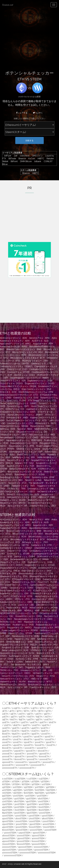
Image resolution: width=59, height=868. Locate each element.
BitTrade (12, 159)
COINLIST (47, 161)
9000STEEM (22, 830)
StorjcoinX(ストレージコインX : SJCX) (25, 472)
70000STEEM (8, 844)
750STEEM (31, 810)
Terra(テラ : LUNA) (33, 480)
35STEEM (50, 787)
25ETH (30, 714)
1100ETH (6, 737)
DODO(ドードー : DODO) (11, 383)
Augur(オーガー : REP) (43, 344)
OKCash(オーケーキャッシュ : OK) (32, 432)
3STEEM (25, 782)
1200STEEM (21, 816)
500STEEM (19, 807)
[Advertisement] (29, 40)
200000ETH (21, 762)
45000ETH (19, 757)
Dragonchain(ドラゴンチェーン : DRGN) (18, 386)
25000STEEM (38, 836)
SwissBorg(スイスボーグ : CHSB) (15, 477)
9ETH (48, 711)
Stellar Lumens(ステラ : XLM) (23, 469)
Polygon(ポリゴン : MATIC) (19, 628)
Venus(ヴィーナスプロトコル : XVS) (23, 494)
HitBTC (40, 159)
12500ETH (19, 751)
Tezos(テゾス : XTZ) (17, 483)
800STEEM (44, 810)
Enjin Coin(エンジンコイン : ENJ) (36, 389)
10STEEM (46, 784)
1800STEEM (47, 819)
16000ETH (43, 751)
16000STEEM (8, 836)
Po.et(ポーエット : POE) (23, 625)
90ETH (30, 720)
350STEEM (32, 804)
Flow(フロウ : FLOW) (16, 401)
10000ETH (29, 748)
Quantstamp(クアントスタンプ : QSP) (26, 452)
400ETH (25, 728)
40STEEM (7, 790)
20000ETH (7, 754)
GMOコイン (37, 156)
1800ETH (28, 739)
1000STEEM (44, 813)
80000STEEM (23, 844)
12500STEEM (24, 833)
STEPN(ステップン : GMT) (42, 650)
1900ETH (39, 739)
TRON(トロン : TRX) (16, 489)
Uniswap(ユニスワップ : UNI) (41, 489)
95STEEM (6, 796)
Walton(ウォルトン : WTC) (40, 500)
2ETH (49, 708)
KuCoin (31, 159)
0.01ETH (6, 708)
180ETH (17, 725)
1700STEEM (34, 819)
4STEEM (35, 782)
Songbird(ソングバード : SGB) (15, 647)
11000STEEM (50, 830)
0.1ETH (25, 708)
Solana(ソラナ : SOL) (24, 463)
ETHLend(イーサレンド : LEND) (26, 579)
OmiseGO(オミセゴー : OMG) (13, 435)
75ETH (5, 720)
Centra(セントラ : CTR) (41, 364)
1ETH (42, 708)
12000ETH (7, 751)
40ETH (5, 717)
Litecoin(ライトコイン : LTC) (20, 423)
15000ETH (31, 751)
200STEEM (43, 801)
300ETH (6, 728)
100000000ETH (10, 768)
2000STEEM (21, 821)
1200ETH (17, 737)
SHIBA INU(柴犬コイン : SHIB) (19, 642)
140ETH (34, 722)
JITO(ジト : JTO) (22, 599)
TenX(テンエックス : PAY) (11, 480)
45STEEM (18, 790)
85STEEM (39, 793)
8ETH (41, 711)
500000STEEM (41, 850)
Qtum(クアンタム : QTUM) (20, 633)
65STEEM (51, 790)
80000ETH (20, 759)
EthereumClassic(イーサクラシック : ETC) (19, 395)
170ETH (7, 725)
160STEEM (43, 799)
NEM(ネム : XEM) (8, 429)
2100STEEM (35, 821)
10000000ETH (37, 765)
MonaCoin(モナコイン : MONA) (14, 426)
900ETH (26, 734)
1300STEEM (34, 816)
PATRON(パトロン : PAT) (11, 622)
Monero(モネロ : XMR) (40, 426)
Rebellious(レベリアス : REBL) (26, 636)
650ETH (25, 731)
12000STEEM (10, 833)
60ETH (31, 717)
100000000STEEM (47, 853)
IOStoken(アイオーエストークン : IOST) (18, 412)
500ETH (45, 728)
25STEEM (28, 787)
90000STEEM (38, 844)
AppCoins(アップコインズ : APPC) (15, 344)
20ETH (22, 714)
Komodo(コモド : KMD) (17, 418)
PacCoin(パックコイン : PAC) (42, 435)
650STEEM (7, 810)
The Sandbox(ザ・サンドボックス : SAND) (29, 665)
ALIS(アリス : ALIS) (40, 341)
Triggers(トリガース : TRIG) (38, 667)
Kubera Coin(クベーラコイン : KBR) (16, 602)
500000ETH (8, 765)
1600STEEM (21, 819)
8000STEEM (8, 830)
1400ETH (38, 737)
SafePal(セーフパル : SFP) (23, 457)
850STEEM (7, 813)
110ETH (6, 722)
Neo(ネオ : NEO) (25, 429)
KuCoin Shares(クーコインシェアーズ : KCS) (27, 420)
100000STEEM (9, 847)
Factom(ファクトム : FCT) (24, 582)
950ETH (35, 734)
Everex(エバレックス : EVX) (26, 398)
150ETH (43, 722)
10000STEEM (36, 830)
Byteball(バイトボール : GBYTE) (14, 364)
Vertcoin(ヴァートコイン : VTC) (21, 497)
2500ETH (28, 742)
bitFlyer (7, 156)
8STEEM (26, 784)
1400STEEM (47, 816)
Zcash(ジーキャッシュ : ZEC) (43, 506)
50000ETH (32, 757)
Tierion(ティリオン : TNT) (23, 486)
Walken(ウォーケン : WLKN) (13, 500)
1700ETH (17, 739)
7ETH (34, 711)
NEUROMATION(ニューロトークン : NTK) (19, 613)
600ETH (15, 731)
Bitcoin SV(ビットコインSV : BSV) (28, 352)
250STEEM (7, 804)
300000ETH (48, 762)
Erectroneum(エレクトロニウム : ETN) (36, 392)
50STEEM (28, 790)
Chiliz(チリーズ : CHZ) (17, 369)
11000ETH (41, 748)
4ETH (12, 711)
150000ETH (8, 762)
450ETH (35, 728)
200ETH (36, 725)
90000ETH (32, 759)
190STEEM (31, 801)
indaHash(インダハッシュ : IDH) (41, 409)
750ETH (44, 731)
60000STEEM (38, 841)
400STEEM (44, 804)
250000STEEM (9, 850)
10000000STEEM (28, 853)
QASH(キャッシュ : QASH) (28, 449)
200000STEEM (41, 847)
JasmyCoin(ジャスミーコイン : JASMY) (25, 415)
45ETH (14, 717)
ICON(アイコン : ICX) (15, 409)
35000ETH (44, 754)
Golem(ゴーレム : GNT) (18, 406)
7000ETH (51, 745)
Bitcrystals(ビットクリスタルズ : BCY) (28, 358)
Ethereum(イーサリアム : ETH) (14, 576)
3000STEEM (21, 824)
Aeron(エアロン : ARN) (39, 338)
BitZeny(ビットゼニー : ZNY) (35, 361)
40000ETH (7, 757)
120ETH (15, 722)
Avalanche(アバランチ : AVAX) (14, 346)
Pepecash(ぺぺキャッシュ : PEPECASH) (24, 440)
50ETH (22, 717)
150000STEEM (25, 847)
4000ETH (7, 745)
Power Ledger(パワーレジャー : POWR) (20, 630)
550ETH (6, 731)
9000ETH (18, 748)
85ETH (22, 720)
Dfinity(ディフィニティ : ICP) (13, 381)
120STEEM (42, 796)
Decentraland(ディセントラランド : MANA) (29, 378)
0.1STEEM (32, 779)
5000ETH (28, 745)
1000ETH (45, 734)
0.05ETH (16, 708)
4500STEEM (8, 827)
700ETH (35, 731)
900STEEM (19, 813)
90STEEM (50, 793)
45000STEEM (8, 841)
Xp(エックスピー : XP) (17, 506)
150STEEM (31, 799)
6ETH (26, 711)
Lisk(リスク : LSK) (26, 605)
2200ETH (17, 742)
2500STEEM (8, 824)
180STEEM (19, 801)
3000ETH (39, 742)
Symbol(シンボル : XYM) (43, 477)
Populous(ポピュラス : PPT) (21, 446)
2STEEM (15, 782)
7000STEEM (49, 827)
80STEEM (28, 793)
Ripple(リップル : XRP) (25, 639)
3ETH (5, 711)
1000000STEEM (10, 853)
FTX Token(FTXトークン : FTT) (42, 401)
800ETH (6, 734)
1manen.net (8, 5)
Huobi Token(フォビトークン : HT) (16, 591)
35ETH (47, 714)
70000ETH (7, 759)
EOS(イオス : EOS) (8, 392)
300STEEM (19, 804)
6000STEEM (35, 827)
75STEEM (17, 793)
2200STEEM (48, 821)
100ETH (48, 720)
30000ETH (32, 754)
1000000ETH (22, 765)
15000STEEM (39, 833)
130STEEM (7, 799)
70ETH (48, 717)
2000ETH (49, 739)
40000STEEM (38, 838)
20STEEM (17, 787)
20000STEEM (23, 836)
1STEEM (6, 782)
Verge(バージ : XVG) (45, 676)
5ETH (19, 711)
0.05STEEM (20, 779)
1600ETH (6, 739)
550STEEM (31, 807)
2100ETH (6, 742)
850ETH (16, 734)
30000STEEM (8, 838)
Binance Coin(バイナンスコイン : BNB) (24, 349)
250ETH (46, 725)
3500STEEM (35, 824)
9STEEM (36, 784)
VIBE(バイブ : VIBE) (47, 497)
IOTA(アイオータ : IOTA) (22, 596)
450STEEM (7, 807)
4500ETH (18, 745)
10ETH (5, 714)
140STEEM (19, 799)
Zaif (15, 156)
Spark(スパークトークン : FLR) (21, 466)
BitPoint (13, 161)
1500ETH (49, 737)
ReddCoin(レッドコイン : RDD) (31, 455)
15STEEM (6, 787)
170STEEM (7, 801)
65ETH (39, 717)
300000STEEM (25, 850)
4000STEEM (48, 824)
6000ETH (40, 745)
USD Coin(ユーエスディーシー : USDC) (17, 492)
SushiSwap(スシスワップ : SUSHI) (30, 474)
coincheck (24, 156)
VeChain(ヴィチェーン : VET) (46, 673)
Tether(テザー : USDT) (35, 662)
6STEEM (6, 784)
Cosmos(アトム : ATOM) (18, 372)
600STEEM (44, 807)
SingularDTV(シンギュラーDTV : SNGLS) (18, 645)
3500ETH (50, 742)
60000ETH (44, 757)
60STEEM (40, 790)
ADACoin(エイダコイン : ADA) (13, 338)
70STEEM (6, 793)
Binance (21, 159)
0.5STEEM (43, 779)
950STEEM (32, 813)
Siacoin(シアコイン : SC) (18, 460)
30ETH (38, 714)
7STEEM (16, 784)
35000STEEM (23, 838)
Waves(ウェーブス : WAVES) (13, 503)
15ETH (13, 714)
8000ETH (7, 748)
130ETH (24, 722)
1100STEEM (7, 816)
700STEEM (19, 810)
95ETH (39, 720)
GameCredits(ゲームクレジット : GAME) (18, 403)
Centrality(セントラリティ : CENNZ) (16, 366)
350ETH (16, 728)
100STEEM (18, 796)
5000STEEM (21, 827)
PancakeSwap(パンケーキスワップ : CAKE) (19, 437)
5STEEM (45, 782)
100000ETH (45, 759)
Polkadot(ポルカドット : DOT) (24, 443)
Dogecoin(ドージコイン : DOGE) (40, 383)
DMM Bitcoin (25, 161)
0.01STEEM (7, 779)
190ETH (26, 725)
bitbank (37, 161)
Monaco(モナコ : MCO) (46, 423)
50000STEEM (23, 841)
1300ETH (27, 737)
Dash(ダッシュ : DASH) (25, 375)
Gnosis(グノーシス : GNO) (21, 588)
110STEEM (30, 796)
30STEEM (39, 787)
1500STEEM (8, 819)
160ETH (52, 722)
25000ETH (19, 754)
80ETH (13, 720)
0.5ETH (34, 708)
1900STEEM (8, 821)
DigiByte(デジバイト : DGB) (40, 381)
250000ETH (34, 762)
